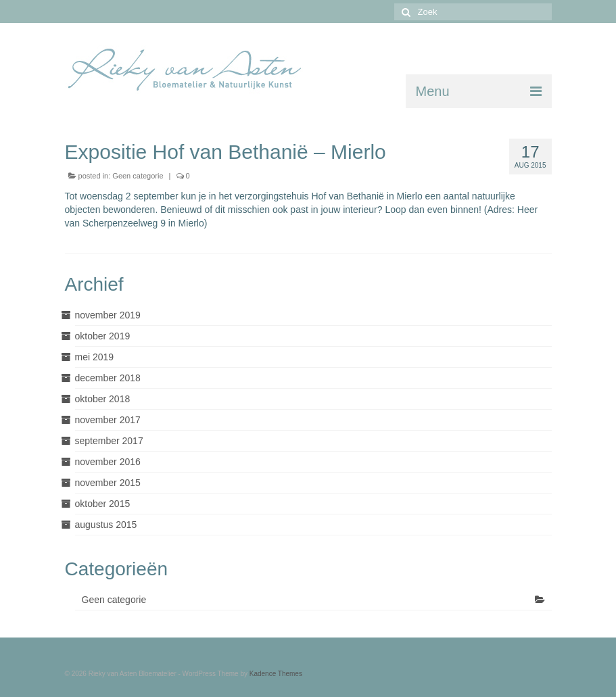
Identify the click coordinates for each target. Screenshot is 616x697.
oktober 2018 (103, 399)
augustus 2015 (106, 525)
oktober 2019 (103, 336)
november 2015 (108, 483)
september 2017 (109, 441)
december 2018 (108, 378)
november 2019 (108, 315)
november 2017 (108, 420)
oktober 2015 (103, 504)
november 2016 (108, 462)
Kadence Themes (276, 674)
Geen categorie (138, 176)
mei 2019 (95, 357)
